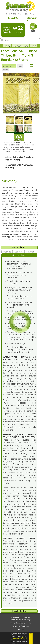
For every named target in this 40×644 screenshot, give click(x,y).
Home (7, 46)
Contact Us (13, 18)
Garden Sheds (21, 46)
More (33, 46)
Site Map (21, 629)
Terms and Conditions (21, 626)
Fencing (5, 69)
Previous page (9, 66)
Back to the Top (19, 247)
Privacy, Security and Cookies (21, 623)
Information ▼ (32, 19)
